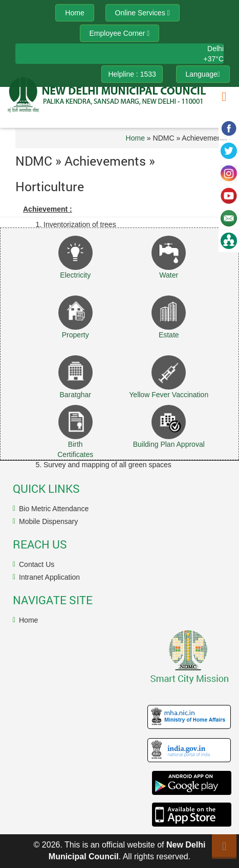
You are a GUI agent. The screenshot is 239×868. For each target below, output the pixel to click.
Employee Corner (120, 33)
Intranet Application (49, 577)
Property (75, 335)
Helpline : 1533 (132, 74)
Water (169, 275)
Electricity (75, 275)
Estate (169, 335)
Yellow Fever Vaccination (169, 395)
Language (203, 74)
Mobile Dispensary (48, 521)
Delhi (215, 49)
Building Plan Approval (169, 444)
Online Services (143, 13)
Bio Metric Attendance (54, 509)
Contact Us (37, 564)
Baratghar (75, 395)
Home (135, 138)
